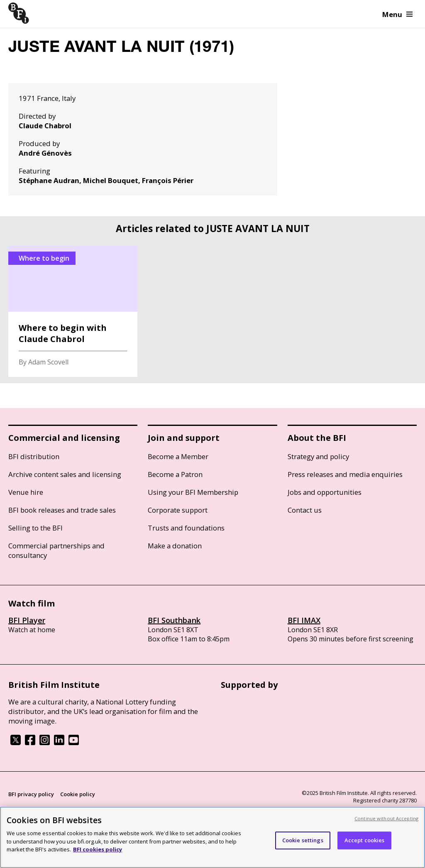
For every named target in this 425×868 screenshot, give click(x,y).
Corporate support (178, 510)
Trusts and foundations (186, 528)
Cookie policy (78, 794)
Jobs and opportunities (325, 492)
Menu (397, 14)
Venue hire (26, 492)
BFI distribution (34, 456)
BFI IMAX (304, 620)
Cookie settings (303, 840)
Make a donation (175, 546)
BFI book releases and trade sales (62, 510)
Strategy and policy (318, 456)
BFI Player (27, 620)
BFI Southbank (174, 620)
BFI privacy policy (31, 794)
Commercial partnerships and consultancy (56, 550)
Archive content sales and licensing (65, 474)
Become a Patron (175, 474)
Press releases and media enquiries (345, 474)
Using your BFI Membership (193, 492)
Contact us (305, 510)
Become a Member (178, 456)
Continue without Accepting (386, 818)
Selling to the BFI (35, 528)
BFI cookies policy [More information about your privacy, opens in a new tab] (98, 849)
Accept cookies (365, 840)
